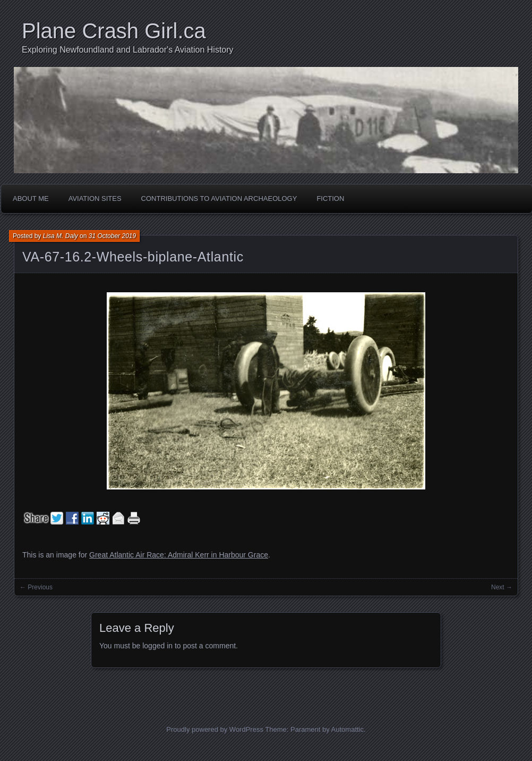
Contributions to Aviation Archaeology (219, 198)
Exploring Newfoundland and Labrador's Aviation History (128, 50)
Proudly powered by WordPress (215, 729)
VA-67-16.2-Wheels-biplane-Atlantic (133, 257)
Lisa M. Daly (61, 236)
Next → (502, 587)
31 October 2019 (112, 236)
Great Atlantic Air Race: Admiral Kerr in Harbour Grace (179, 555)
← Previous (36, 587)
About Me (31, 198)
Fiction (330, 198)
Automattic (347, 729)
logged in (157, 646)
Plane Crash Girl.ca (114, 31)
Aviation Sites (95, 198)
